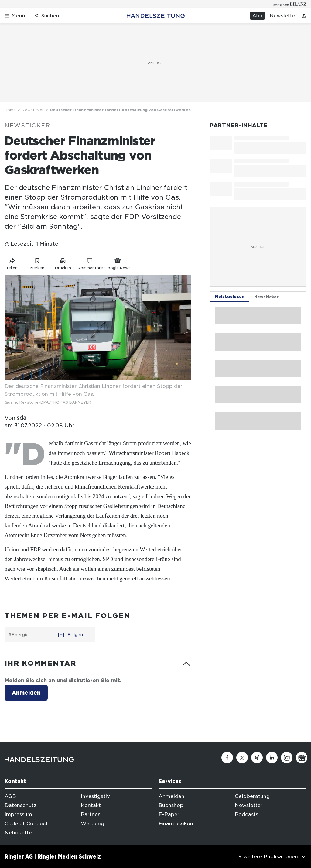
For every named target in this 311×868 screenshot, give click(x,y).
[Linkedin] (272, 758)
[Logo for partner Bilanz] (289, 4)
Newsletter (284, 16)
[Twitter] (242, 758)
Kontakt (91, 805)
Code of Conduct (26, 824)
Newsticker (33, 110)
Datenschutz (21, 805)
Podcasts (246, 814)
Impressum (18, 814)
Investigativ (95, 796)
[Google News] (302, 758)
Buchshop (171, 805)
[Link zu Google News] (118, 263)
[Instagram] (287, 758)
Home (10, 110)
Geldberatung (252, 796)
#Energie (18, 635)
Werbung (92, 824)
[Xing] (257, 758)
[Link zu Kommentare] (90, 263)
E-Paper (169, 814)
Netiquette (18, 833)
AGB (10, 796)
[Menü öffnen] (15, 16)
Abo (257, 16)
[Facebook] (227, 758)
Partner (90, 814)
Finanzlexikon (176, 824)
